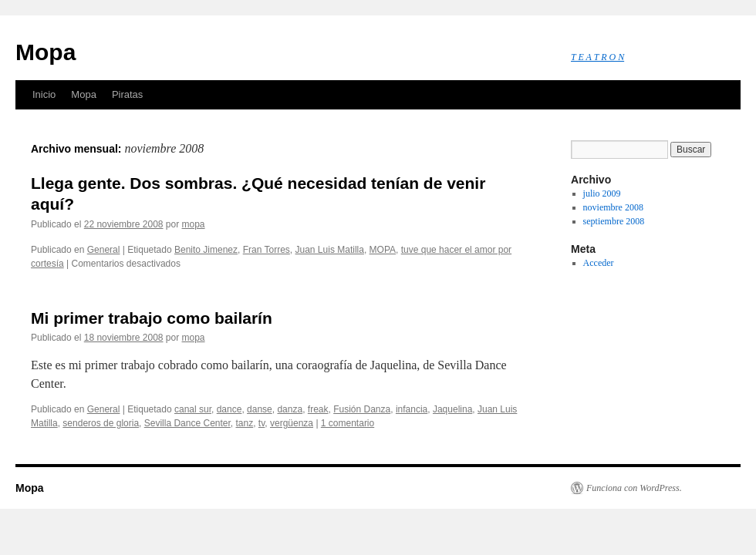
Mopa (46, 52)
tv (262, 423)
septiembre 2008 (614, 221)
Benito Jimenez (206, 250)
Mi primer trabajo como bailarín (152, 318)
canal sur (193, 409)
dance (229, 409)
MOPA (383, 250)
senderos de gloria (101, 423)
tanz (245, 423)
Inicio (44, 94)
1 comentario (348, 423)
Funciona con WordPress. (634, 488)
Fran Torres (267, 250)
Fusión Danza (362, 409)
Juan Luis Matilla (330, 250)
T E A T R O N (597, 57)
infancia (412, 409)
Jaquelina (452, 409)
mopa (194, 224)
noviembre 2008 (613, 207)
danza (290, 409)
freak (318, 409)
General (104, 250)
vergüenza (292, 423)
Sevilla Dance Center (187, 423)
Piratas (127, 94)
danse (260, 409)
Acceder (599, 263)
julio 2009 (602, 193)
